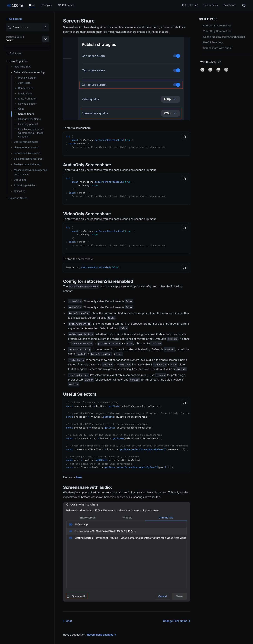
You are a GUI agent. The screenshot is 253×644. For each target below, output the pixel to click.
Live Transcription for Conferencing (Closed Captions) (29, 133)
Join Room (22, 83)
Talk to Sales (210, 5)
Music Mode (23, 94)
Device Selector (25, 104)
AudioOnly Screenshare (217, 26)
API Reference (66, 5)
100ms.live (190, 5)
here (79, 470)
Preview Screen (25, 78)
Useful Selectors (213, 42)
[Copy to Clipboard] (184, 136)
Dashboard (230, 5)
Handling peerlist (26, 124)
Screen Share (24, 114)
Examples (46, 5)
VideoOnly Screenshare (217, 31)
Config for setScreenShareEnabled (224, 37)
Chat (19, 109)
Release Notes (17, 198)
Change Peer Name (28, 119)
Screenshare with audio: (218, 48)
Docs (32, 5)
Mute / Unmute (25, 99)
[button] (202, 70)
